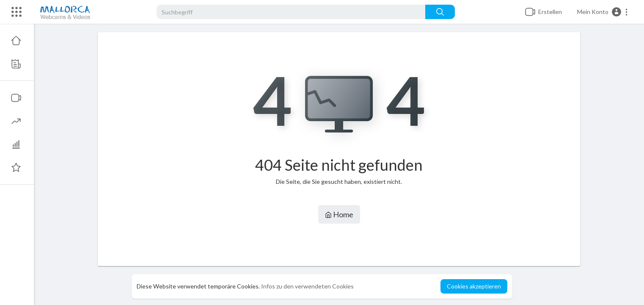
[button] (603, 12)
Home (339, 214)
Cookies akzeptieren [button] (474, 286)
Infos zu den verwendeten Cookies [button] (307, 286)
